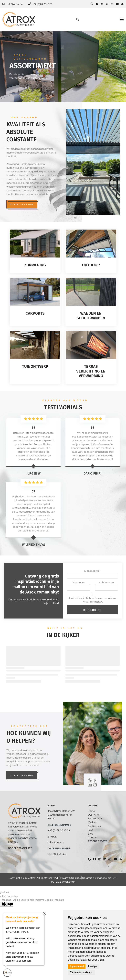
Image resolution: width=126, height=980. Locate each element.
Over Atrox (94, 814)
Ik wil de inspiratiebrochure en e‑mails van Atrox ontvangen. (93, 600)
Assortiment (95, 818)
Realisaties (94, 826)
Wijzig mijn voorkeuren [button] (81, 972)
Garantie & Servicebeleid (97, 878)
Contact (93, 837)
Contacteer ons (22, 204)
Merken (92, 822)
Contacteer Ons (22, 775)
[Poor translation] (9, 904)
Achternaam (106, 582)
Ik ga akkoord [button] (77, 966)
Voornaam (79, 582)
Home (91, 811)
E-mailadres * (93, 570)
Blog (91, 833)
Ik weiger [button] (92, 966)
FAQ (90, 830)
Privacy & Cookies (70, 878)
